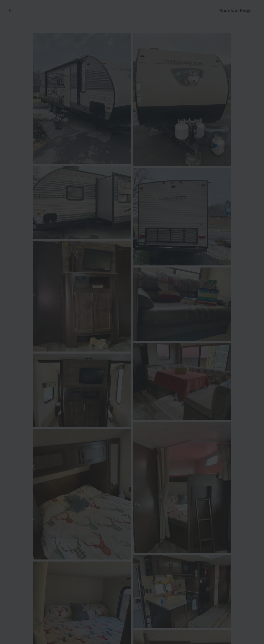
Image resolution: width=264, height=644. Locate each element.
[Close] (252, 12)
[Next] (247, 322)
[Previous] (16, 322)
